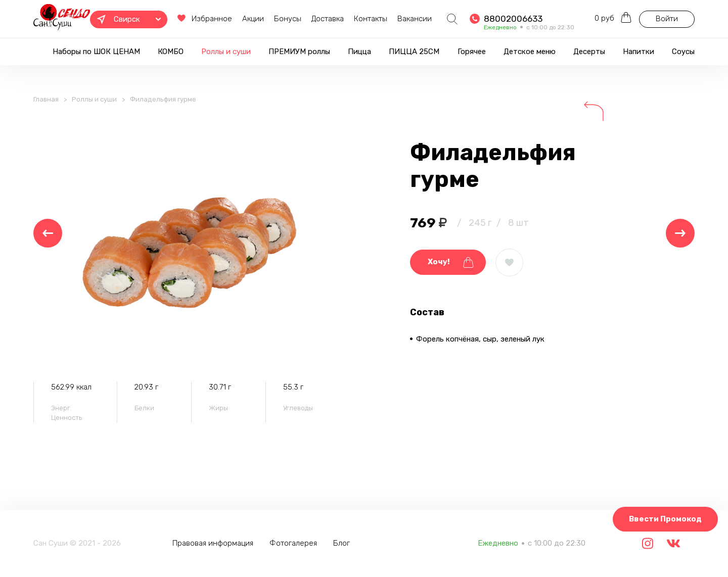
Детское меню (530, 52)
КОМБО (171, 52)
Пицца (359, 52)
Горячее (472, 52)
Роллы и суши (226, 52)
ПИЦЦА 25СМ (414, 52)
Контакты (371, 19)
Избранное (205, 19)
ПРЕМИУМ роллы (299, 52)
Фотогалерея (293, 543)
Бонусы (288, 19)
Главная (46, 99)
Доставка (328, 19)
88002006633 (513, 19)
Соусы (683, 52)
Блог (342, 543)
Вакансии (415, 19)
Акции (253, 19)
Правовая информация (213, 543)
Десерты (589, 52)
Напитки (639, 52)
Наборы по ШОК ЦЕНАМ (96, 52)
